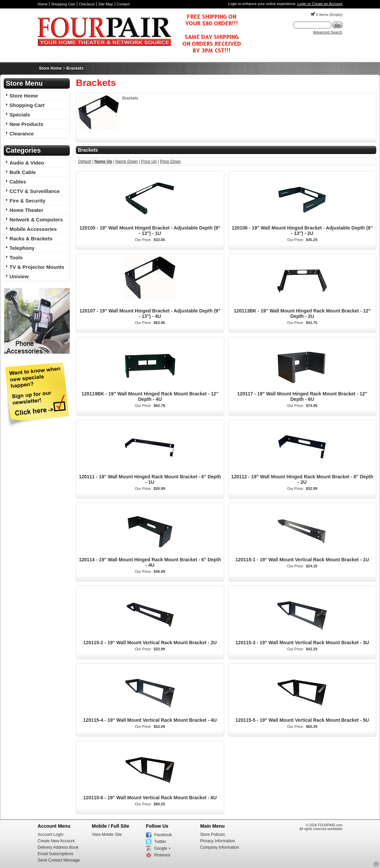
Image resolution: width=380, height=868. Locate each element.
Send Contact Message (59, 860)
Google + (162, 848)
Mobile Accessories (33, 229)
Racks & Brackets (31, 238)
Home (43, 4)
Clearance (22, 134)
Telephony (22, 248)
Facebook (163, 835)
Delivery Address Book (58, 847)
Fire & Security (27, 201)
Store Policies (213, 834)
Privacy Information (218, 841)
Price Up (149, 161)
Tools (16, 257)
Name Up (103, 161)
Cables (18, 182)
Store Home (50, 68)
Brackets (75, 68)
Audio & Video (27, 163)
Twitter (160, 842)
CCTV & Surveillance (35, 191)
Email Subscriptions (55, 854)
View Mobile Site (107, 834)
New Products (26, 124)
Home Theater (26, 210)
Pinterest (162, 855)
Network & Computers (36, 220)
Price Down (170, 161)
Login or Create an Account (320, 4)
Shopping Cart (63, 4)
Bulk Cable (23, 172)
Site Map (105, 4)
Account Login (50, 834)
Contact (123, 4)
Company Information (220, 847)
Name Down (127, 161)
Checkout (87, 4)
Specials (20, 115)
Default (85, 161)
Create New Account (56, 841)
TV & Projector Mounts (37, 267)
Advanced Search (328, 32)
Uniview (19, 276)
